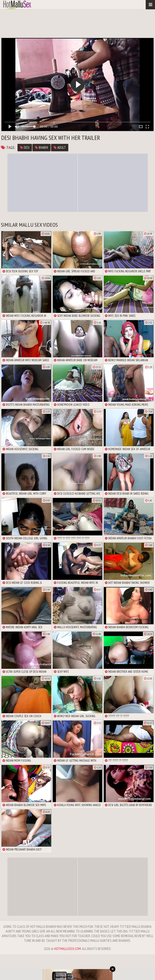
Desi (25, 147)
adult (60, 147)
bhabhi (41, 147)
